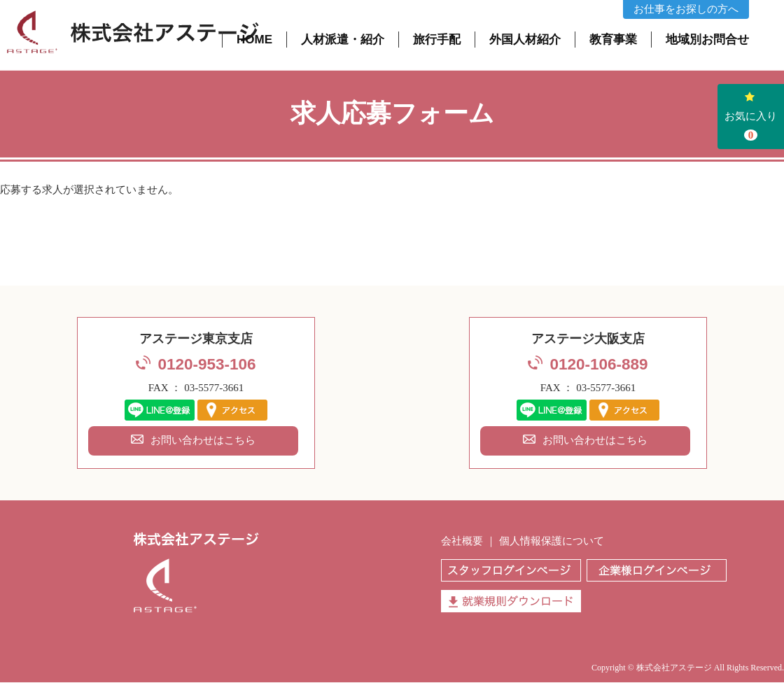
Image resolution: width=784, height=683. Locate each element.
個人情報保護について (552, 541)
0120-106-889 (598, 364)
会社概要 (462, 541)
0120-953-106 (206, 364)
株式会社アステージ (674, 668)
